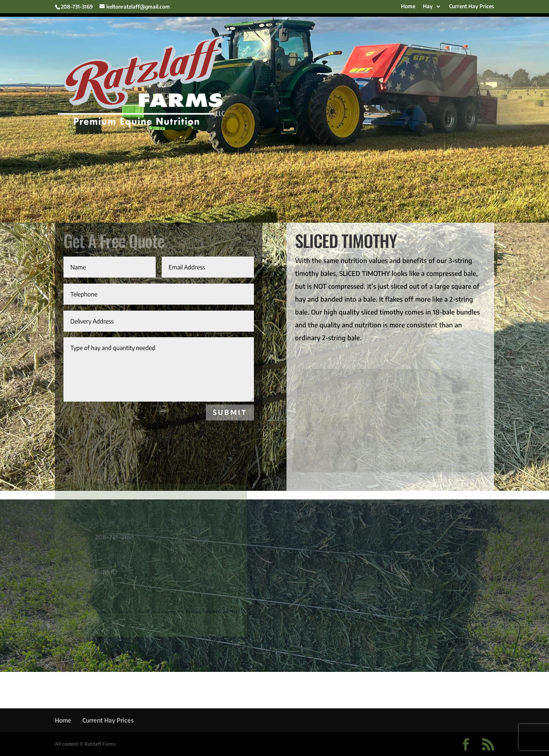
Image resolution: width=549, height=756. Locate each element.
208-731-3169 (77, 7)
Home (408, 7)
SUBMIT (230, 412)
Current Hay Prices (472, 7)
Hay (428, 7)
